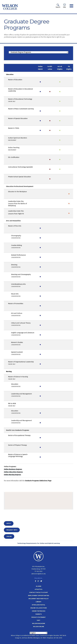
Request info (12, 530)
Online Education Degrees (13, 472)
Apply (9, 523)
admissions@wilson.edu (38, 574)
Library (38, 602)
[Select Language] (38, 633)
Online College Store (38, 608)
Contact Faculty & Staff (38, 592)
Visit (38, 620)
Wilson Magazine (39, 623)
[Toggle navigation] (71, 6)
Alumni (39, 586)
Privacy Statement (38, 617)
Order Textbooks (39, 611)
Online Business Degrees (13, 469)
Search (58, 6)
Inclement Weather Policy (38, 599)
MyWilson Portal (39, 605)
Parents (39, 614)
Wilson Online (39, 627)
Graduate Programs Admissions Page (38, 481)
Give (65, 6)
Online (9, 536)
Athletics (38, 589)
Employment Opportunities (39, 596)
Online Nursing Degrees (12, 475)
